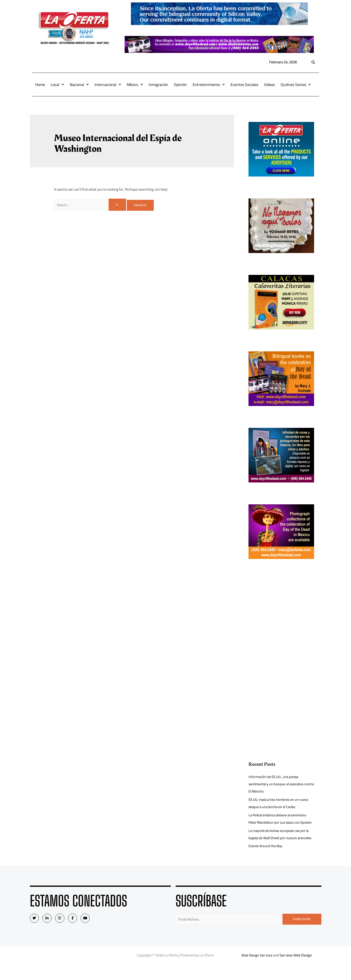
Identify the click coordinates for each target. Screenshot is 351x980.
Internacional (108, 84)
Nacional (79, 84)
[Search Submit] (119, 205)
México (135, 84)
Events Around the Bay (266, 860)
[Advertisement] (281, 615)
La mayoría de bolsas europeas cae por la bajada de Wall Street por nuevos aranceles (280, 845)
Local (57, 84)
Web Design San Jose (257, 970)
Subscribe (302, 934)
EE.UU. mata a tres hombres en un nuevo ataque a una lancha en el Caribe (280, 803)
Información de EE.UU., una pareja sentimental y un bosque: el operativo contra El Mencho (277, 784)
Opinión (180, 84)
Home (40, 84)
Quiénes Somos (296, 84)
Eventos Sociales (244, 84)
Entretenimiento (209, 84)
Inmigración (158, 84)
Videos (269, 84)
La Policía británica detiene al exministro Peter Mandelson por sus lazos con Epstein (279, 822)
